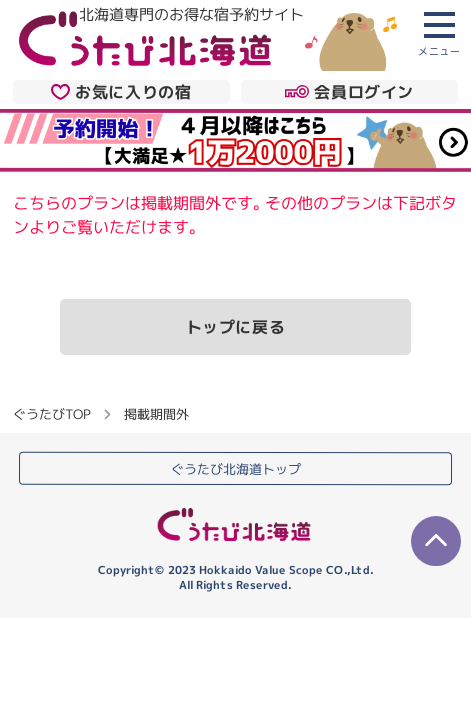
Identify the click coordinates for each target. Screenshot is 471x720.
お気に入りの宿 (121, 92)
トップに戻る (236, 327)
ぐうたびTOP (51, 414)
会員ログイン (349, 92)
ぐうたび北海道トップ (236, 469)
